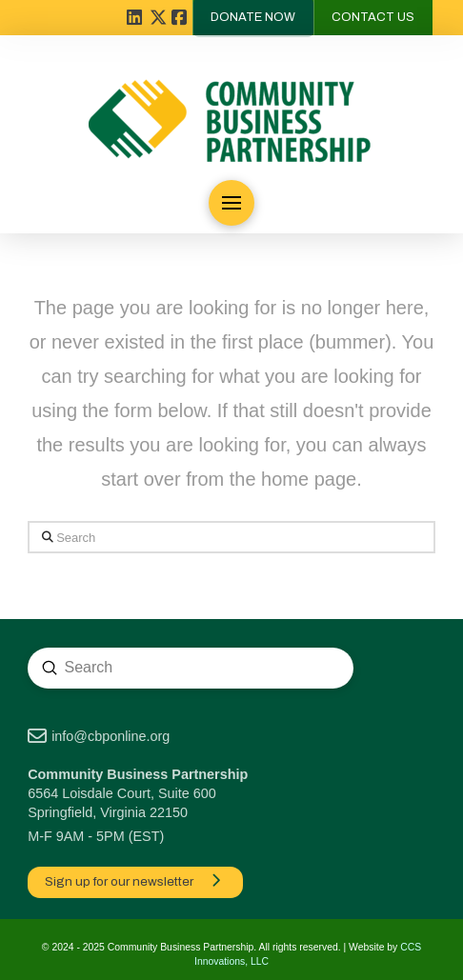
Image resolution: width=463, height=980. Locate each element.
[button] (231, 203)
